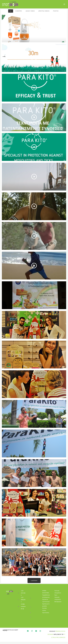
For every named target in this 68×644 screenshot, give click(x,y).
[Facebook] (28, 633)
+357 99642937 (23, 602)
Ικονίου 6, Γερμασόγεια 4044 (35, 600)
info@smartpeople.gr (23, 609)
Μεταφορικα (58, 604)
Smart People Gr (35, 609)
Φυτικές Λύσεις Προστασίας (46, 613)
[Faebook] (32, 633)
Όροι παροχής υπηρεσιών (58, 599)
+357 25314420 (23, 595)
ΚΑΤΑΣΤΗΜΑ (46, 595)
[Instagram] (36, 633)
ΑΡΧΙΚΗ (44, 593)
